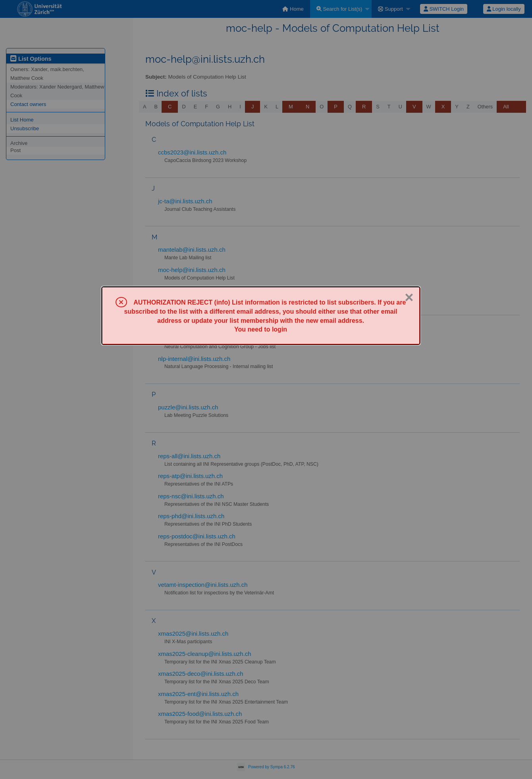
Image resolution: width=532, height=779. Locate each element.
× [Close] (409, 297)
